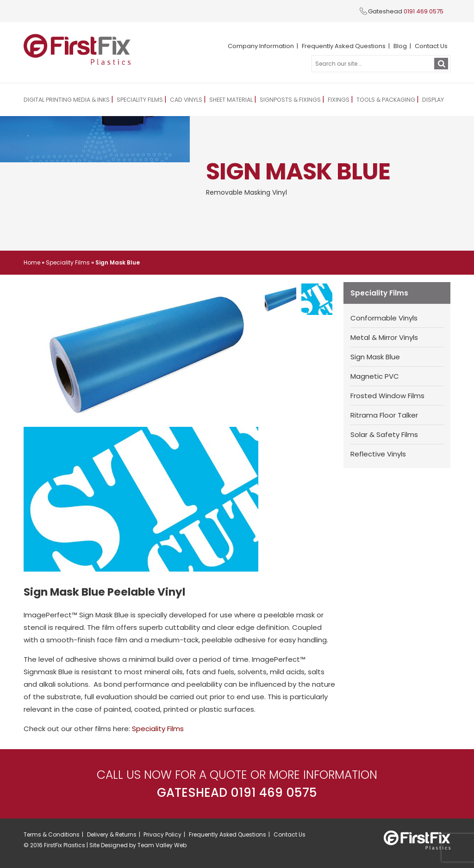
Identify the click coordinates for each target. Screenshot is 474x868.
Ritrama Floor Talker (384, 415)
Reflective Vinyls (378, 454)
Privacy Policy (162, 834)
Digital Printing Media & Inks (65, 100)
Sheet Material (226, 100)
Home (32, 262)
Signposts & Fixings (284, 100)
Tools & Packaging (376, 100)
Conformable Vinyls (384, 318)
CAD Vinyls (181, 100)
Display (422, 100)
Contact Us (431, 46)
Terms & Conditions (52, 834)
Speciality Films (136, 100)
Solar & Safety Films (384, 434)
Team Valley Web (162, 845)
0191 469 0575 (424, 11)
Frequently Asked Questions (344, 46)
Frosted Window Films (387, 396)
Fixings (330, 100)
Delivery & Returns (112, 834)
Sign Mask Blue (375, 357)
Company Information (261, 46)
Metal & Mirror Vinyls (384, 337)
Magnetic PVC (375, 376)
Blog (400, 46)
